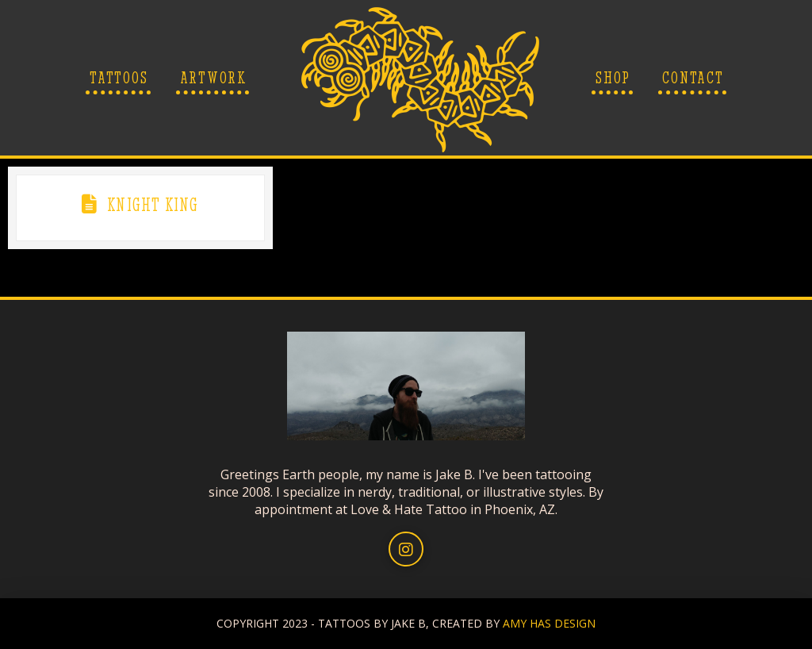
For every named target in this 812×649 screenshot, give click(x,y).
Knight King (153, 205)
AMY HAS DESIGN (549, 623)
